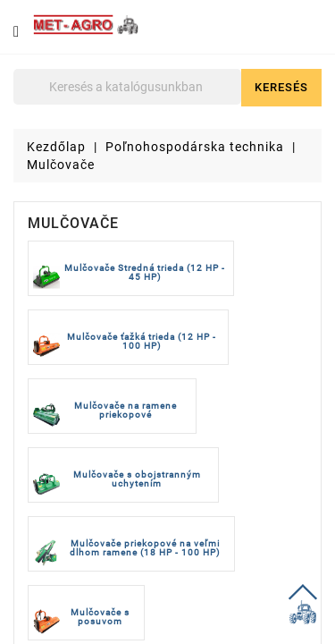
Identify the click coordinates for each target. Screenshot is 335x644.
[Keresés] (127, 87)
